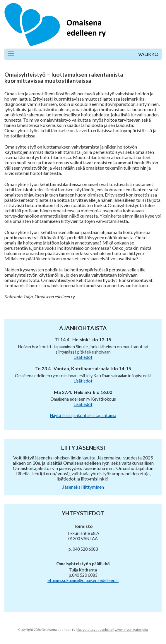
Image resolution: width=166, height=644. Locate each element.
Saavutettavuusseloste (95, 630)
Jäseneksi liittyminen (83, 487)
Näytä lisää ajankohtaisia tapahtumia (83, 415)
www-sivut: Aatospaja (131, 630)
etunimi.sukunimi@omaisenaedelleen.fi (83, 580)
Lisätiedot (83, 357)
